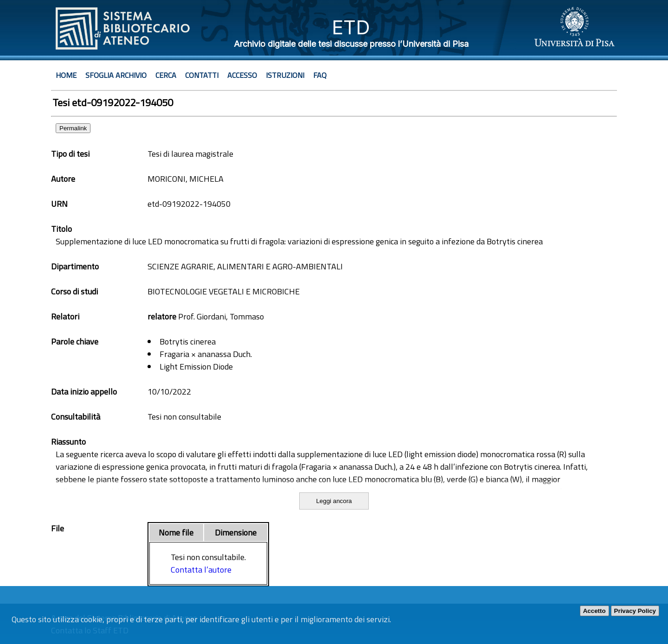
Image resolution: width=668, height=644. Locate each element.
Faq (320, 75)
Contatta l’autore (201, 570)
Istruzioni (285, 75)
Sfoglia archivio (116, 75)
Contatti (202, 75)
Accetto (594, 611)
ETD (351, 27)
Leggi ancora (334, 501)
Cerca (166, 75)
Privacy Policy (635, 611)
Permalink (73, 128)
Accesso (242, 75)
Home (66, 75)
